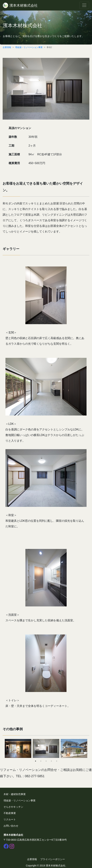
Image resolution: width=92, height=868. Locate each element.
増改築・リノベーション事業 (29, 47)
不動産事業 (10, 813)
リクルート (10, 819)
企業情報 (7, 47)
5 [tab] (57, 761)
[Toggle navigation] (84, 5)
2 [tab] (41, 761)
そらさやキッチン (13, 807)
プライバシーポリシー (53, 859)
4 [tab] (51, 761)
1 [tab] (36, 761)
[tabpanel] (18, 748)
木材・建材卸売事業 (15, 794)
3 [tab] (46, 761)
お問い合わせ (11, 826)
